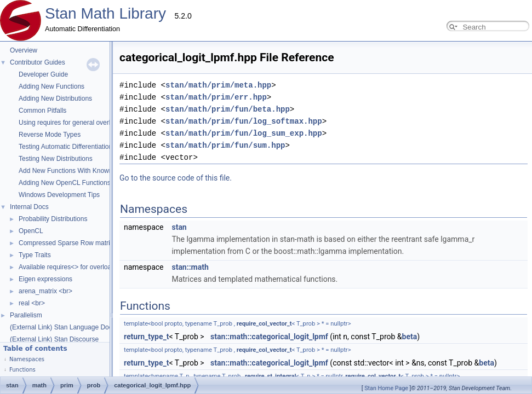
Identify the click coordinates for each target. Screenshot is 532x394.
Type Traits (35, 255)
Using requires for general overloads (71, 123)
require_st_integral (161, 376)
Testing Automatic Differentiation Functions (81, 147)
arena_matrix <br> (45, 291)
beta (300, 337)
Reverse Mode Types (50, 135)
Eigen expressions (45, 279)
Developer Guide (43, 74)
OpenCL (31, 231)
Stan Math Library (105, 13)
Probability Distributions (53, 219)
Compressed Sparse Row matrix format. (77, 243)
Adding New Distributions (55, 99)
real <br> (32, 303)
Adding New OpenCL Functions (65, 183)
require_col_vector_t (155, 324)
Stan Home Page (386, 388)
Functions (22, 370)
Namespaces (27, 359)
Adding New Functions (52, 86)
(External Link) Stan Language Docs (63, 327)
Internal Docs (29, 207)
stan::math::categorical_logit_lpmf (160, 337)
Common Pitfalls (42, 111)
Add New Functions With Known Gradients (81, 171)
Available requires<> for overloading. (72, 267)
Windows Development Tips (59, 195)
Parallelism (26, 315)
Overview (24, 50)
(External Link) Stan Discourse (54, 339)
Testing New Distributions (56, 159)
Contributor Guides (38, 62)
